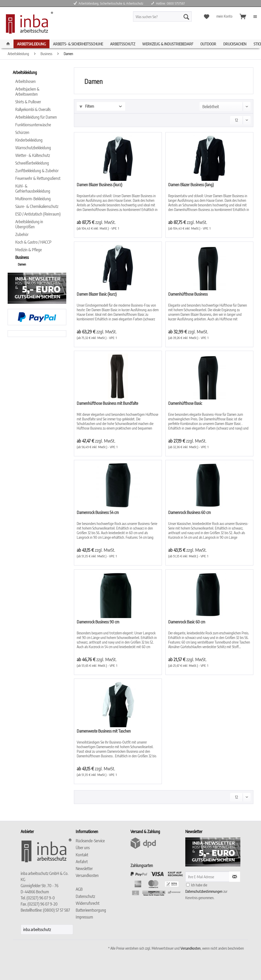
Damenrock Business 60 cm (190, 512)
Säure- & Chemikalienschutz (37, 206)
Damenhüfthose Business (188, 294)
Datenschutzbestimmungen (204, 891)
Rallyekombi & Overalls (33, 109)
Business (22, 257)
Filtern (87, 106)
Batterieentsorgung (91, 910)
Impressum (84, 917)
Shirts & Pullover (28, 102)
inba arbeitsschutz (37, 929)
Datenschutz (85, 896)
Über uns (83, 848)
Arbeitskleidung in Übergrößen (29, 224)
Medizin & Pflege (29, 250)
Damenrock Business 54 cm (98, 512)
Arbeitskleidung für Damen (36, 117)
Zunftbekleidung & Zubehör (37, 171)
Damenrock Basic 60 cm (187, 622)
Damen (22, 264)
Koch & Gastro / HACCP (33, 242)
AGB (79, 889)
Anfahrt (82, 862)
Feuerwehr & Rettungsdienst (38, 178)
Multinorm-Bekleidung (33, 199)
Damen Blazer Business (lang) (191, 185)
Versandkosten (87, 875)
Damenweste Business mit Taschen (104, 731)
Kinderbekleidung (29, 140)
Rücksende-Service (90, 841)
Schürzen (22, 132)
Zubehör (22, 234)
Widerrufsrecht (88, 903)
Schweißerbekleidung (32, 163)
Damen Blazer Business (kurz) (100, 185)
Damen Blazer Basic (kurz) (97, 294)
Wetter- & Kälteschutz (33, 155)
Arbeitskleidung (25, 72)
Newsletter (84, 869)
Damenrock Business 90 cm (98, 622)
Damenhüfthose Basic (185, 403)
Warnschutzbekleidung (33, 148)
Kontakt (82, 855)
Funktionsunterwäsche (33, 125)
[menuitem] (170, 19)
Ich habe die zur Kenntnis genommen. (206, 891)
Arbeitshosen (25, 81)
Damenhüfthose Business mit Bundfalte (107, 403)
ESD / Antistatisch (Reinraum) (38, 214)
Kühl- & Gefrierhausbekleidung (33, 189)
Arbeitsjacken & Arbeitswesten (27, 92)
